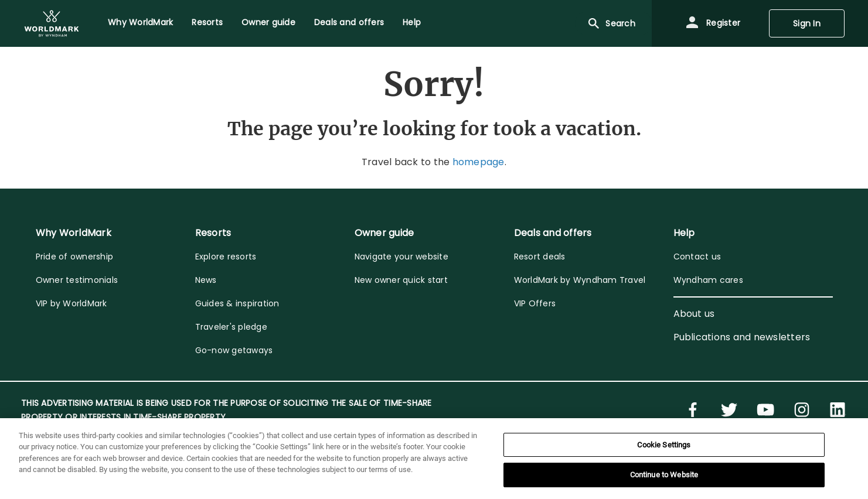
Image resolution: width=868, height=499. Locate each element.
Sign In (807, 23)
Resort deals (540, 257)
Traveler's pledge (231, 327)
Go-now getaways (234, 350)
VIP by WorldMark (72, 303)
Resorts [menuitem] (207, 22)
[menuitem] (52, 23)
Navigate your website (401, 257)
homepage (479, 162)
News (206, 280)
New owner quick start (401, 280)
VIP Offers (535, 303)
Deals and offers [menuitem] (349, 22)
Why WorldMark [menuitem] (140, 22)
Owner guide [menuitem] (268, 22)
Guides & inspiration (237, 303)
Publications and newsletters (742, 337)
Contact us (697, 257)
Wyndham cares (708, 280)
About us (694, 314)
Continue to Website (664, 475)
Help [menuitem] (412, 22)
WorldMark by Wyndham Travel (580, 280)
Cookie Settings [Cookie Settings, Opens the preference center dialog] (664, 445)
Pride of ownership (75, 257)
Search (611, 23)
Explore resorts (226, 257)
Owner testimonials (77, 280)
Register (713, 23)
